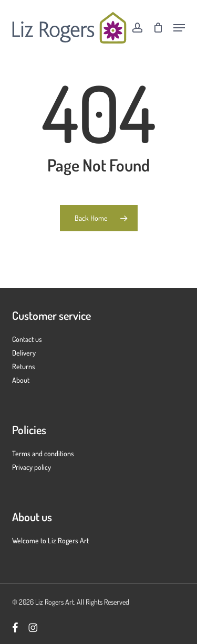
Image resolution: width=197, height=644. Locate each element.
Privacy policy (32, 467)
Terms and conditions (43, 453)
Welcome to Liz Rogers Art (50, 540)
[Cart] (158, 28)
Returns (24, 366)
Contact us (27, 339)
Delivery (24, 353)
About (21, 380)
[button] (179, 28)
